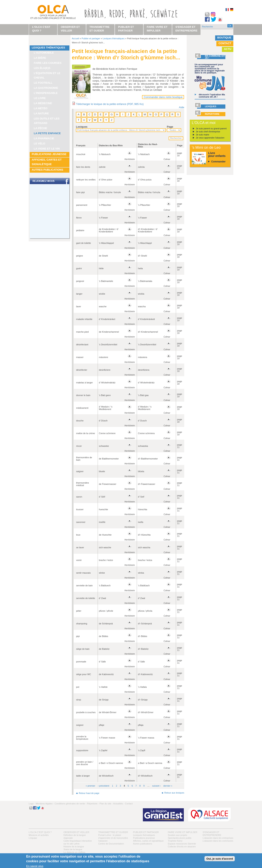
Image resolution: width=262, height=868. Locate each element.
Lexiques (82, 127)
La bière (40, 58)
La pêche (40, 128)
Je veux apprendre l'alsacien (210, 138)
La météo (41, 108)
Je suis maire (203, 135)
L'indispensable (46, 93)
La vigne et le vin (47, 149)
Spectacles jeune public (180, 838)
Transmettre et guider (113, 832)
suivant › (156, 786)
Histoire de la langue (74, 847)
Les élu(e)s (42, 68)
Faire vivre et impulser (183, 832)
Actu (228, 49)
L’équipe (33, 838)
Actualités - (119, 804)
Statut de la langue (73, 849)
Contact (225, 43)
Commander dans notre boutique (163, 97)
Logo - (32, 804)
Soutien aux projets (177, 835)
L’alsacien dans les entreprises (218, 838)
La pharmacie (44, 138)
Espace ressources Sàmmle (182, 844)
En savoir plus (35, 866)
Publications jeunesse (49, 154)
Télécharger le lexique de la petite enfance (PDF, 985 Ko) (110, 104)
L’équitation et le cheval (47, 75)
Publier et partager (91, 38)
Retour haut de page (89, 793)
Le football (43, 83)
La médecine (43, 103)
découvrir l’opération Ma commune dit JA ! (212, 96)
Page (170, 127)
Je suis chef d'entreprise (208, 132)
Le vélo (40, 144)
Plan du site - (106, 804)
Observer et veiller (76, 832)
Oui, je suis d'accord (220, 859)
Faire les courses (48, 63)
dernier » (168, 786)
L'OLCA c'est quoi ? (40, 832)
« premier (90, 786)
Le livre (40, 98)
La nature (41, 113)
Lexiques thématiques (48, 48)
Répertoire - (93, 804)
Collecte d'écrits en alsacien (182, 847)
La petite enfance (47, 133)
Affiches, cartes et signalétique (47, 162)
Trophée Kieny (175, 841)
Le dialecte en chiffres (74, 852)
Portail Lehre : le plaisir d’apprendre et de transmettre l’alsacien (113, 838)
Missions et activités (39, 835)
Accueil (75, 38)
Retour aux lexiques (174, 793)
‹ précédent (104, 786)
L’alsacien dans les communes (218, 841)
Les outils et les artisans (47, 121)
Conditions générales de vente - (70, 804)
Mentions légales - (45, 804)
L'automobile (44, 53)
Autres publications (47, 170)
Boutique (224, 38)
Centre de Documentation (111, 844)
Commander (218, 162)
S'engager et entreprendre (186, 29)
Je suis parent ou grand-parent (211, 128)
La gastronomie (46, 88)
